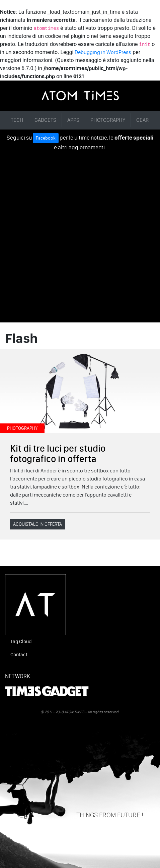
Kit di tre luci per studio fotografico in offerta (58, 453)
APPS (73, 120)
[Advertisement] (80, 236)
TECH (17, 120)
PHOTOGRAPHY (108, 120)
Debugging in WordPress (103, 52)
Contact (19, 655)
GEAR (142, 120)
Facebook (46, 138)
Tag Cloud (21, 642)
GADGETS (45, 120)
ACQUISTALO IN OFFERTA (37, 524)
